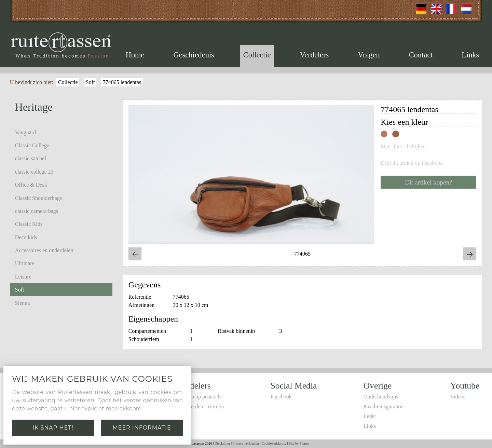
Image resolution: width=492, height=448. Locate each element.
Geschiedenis (194, 55)
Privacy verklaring (246, 443)
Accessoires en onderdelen (44, 250)
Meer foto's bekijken (403, 147)
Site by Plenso (299, 443)
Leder (370, 416)
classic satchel (31, 158)
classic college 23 (34, 172)
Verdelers (315, 55)
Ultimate (25, 263)
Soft (90, 82)
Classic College (32, 145)
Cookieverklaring (274, 443)
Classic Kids (29, 224)
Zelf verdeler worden (201, 406)
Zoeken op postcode (200, 397)
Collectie (257, 55)
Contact (421, 55)
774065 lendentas (122, 82)
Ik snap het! (53, 428)
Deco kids (26, 237)
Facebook (281, 397)
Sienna (23, 303)
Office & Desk (31, 185)
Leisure (23, 277)
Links (470, 55)
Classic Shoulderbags (38, 198)
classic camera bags (37, 211)
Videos (458, 397)
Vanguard (25, 132)
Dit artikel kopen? (429, 182)
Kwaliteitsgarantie (384, 406)
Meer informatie (142, 428)
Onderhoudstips (381, 397)
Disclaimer (222, 443)
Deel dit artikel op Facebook (412, 163)
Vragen (369, 55)
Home (135, 55)
